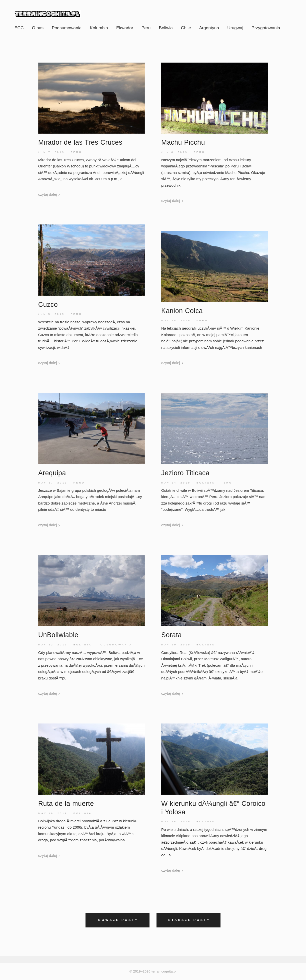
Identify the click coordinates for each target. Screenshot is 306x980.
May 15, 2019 (176, 821)
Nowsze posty (118, 920)
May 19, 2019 (53, 813)
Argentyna (209, 28)
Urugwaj (235, 28)
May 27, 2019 (53, 483)
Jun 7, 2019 (51, 152)
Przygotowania (266, 28)
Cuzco (48, 305)
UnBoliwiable (58, 635)
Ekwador (125, 28)
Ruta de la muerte (66, 804)
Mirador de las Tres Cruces (80, 142)
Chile (186, 28)
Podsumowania (67, 28)
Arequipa (52, 473)
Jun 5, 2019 (51, 314)
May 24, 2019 (176, 483)
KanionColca (182, 311)
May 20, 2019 (176, 645)
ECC (19, 28)
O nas (38, 28)
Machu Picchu (183, 142)
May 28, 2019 (176, 320)
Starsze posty (189, 920)
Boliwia (166, 28)
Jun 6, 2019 (174, 152)
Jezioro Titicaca (185, 473)
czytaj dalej (49, 194)
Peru (146, 28)
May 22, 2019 (53, 645)
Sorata (171, 635)
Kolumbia (99, 28)
